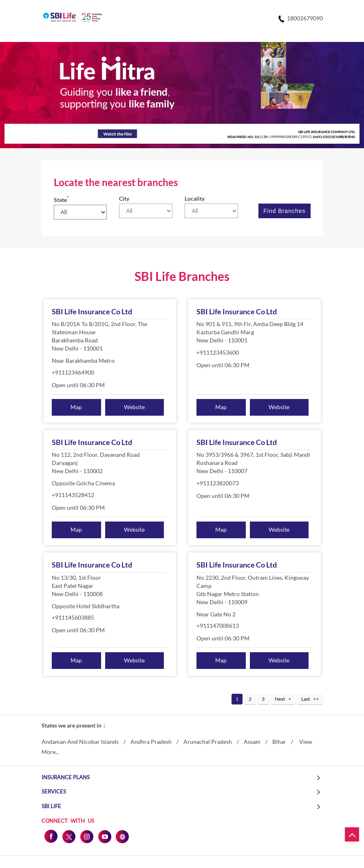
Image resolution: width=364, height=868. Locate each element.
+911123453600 (218, 352)
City (124, 198)
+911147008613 (218, 626)
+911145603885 (73, 617)
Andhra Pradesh (151, 742)
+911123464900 (73, 372)
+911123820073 (218, 483)
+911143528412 (73, 495)
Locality (195, 198)
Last (306, 699)
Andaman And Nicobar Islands (80, 742)
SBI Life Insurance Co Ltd (92, 311)
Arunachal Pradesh (208, 742)
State (61, 200)
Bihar (279, 742)
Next (280, 699)
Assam (252, 742)
